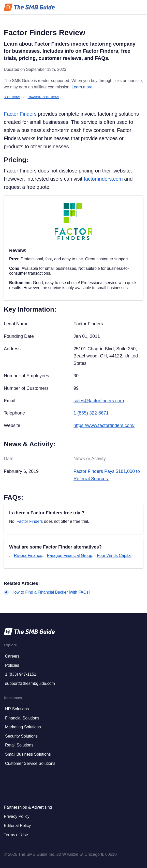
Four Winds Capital (114, 556)
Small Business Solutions (28, 754)
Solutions (12, 97)
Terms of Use (16, 835)
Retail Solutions (19, 745)
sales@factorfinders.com (99, 401)
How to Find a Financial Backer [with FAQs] (51, 592)
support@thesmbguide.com (30, 683)
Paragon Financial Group (69, 556)
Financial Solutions (43, 97)
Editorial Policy (17, 825)
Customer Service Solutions (30, 763)
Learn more (82, 87)
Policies (12, 665)
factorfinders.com (103, 179)
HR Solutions (17, 709)
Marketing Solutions (23, 727)
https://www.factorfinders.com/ (104, 425)
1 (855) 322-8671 (91, 413)
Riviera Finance (28, 556)
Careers (12, 656)
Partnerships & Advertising (28, 807)
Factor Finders (20, 114)
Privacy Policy (17, 816)
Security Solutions (21, 736)
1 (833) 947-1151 (21, 674)
